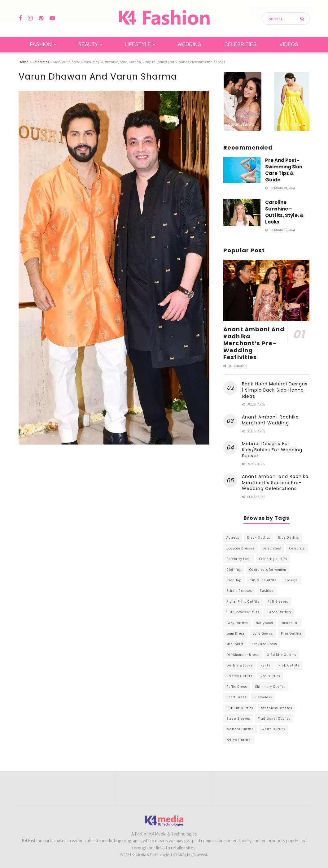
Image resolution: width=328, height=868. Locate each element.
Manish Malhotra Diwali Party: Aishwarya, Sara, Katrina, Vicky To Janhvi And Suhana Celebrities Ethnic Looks (139, 62)
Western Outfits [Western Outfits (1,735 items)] (240, 729)
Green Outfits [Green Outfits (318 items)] (279, 612)
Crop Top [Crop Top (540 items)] (234, 580)
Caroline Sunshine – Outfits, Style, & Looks (284, 212)
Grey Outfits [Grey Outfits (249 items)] (237, 623)
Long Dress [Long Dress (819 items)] (236, 633)
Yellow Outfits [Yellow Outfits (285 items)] (238, 740)
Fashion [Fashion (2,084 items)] (267, 591)
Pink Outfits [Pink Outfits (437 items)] (289, 665)
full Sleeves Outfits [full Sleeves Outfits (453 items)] (243, 612)
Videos (289, 44)
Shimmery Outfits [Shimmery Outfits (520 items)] (270, 687)
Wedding (189, 44)
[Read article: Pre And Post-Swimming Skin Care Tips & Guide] (242, 170)
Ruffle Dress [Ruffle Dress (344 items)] (237, 687)
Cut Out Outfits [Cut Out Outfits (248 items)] (263, 580)
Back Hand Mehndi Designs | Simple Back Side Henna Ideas (275, 390)
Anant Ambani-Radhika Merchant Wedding (270, 420)
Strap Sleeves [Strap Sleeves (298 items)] (238, 718)
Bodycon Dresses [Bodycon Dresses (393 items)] (241, 548)
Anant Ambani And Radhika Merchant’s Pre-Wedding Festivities (254, 343)
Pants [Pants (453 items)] (265, 665)
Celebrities (240, 44)
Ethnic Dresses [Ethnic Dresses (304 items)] (239, 591)
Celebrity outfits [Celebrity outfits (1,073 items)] (273, 559)
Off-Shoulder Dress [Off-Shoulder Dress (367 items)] (243, 654)
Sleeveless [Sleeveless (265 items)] (263, 697)
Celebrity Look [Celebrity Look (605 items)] (239, 559)
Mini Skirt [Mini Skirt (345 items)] (235, 644)
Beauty (88, 44)
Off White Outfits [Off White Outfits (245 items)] (281, 654)
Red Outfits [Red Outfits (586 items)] (270, 676)
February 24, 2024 (280, 188)
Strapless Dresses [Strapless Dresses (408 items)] (277, 708)
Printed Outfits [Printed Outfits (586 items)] (239, 676)
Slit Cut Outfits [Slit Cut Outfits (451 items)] (240, 708)
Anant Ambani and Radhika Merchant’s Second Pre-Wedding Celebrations (275, 482)
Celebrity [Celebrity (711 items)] (297, 548)
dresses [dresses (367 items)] (291, 580)
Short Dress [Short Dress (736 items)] (236, 697)
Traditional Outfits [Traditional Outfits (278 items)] (274, 718)
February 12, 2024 (280, 230)
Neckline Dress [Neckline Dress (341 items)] (264, 644)
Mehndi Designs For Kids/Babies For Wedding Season (272, 450)
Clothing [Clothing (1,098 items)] (234, 569)
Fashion (41, 44)
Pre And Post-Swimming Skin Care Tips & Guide (284, 170)
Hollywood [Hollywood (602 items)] (265, 623)
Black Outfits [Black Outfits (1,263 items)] (259, 537)
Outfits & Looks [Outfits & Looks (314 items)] (239, 665)
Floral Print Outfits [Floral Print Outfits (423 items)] (243, 601)
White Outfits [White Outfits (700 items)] (273, 729)
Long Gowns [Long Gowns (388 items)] (263, 633)
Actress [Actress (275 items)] (233, 537)
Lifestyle (138, 44)
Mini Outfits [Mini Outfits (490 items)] (291, 633)
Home (23, 62)
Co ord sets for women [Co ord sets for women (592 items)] (268, 569)
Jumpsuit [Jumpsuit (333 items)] (289, 623)
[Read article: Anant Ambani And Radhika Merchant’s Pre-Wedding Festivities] (266, 291)
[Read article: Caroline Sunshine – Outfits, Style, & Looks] (242, 212)
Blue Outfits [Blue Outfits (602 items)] (289, 537)
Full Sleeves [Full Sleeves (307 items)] (278, 601)
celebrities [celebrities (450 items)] (272, 548)
